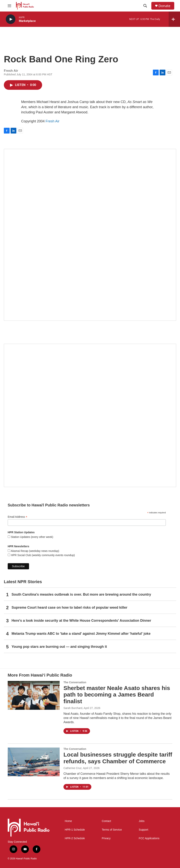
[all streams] (174, 19)
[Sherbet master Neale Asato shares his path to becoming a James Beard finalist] (34, 695)
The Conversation (75, 682)
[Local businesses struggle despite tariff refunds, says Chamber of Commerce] (34, 762)
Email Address (17, 517)
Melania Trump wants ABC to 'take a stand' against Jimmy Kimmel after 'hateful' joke (81, 634)
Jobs (142, 821)
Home (68, 821)
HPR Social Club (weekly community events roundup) (42, 555)
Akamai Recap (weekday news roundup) (35, 551)
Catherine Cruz (72, 768)
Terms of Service (112, 830)
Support (144, 830)
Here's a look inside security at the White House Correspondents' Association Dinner (81, 621)
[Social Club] (90, 415)
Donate (164, 6)
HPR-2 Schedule (75, 838)
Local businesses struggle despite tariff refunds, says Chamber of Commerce (118, 758)
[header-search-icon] (145, 6)
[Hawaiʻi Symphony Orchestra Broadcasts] (90, 235)
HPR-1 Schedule (75, 830)
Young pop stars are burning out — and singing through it (59, 647)
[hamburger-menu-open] (9, 6)
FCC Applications (149, 838)
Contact (106, 821)
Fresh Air (52, 121)
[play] (11, 19)
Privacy (106, 838)
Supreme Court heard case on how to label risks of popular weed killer (69, 608)
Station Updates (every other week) (32, 537)
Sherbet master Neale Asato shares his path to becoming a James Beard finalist (117, 695)
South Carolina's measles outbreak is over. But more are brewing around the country (81, 594)
